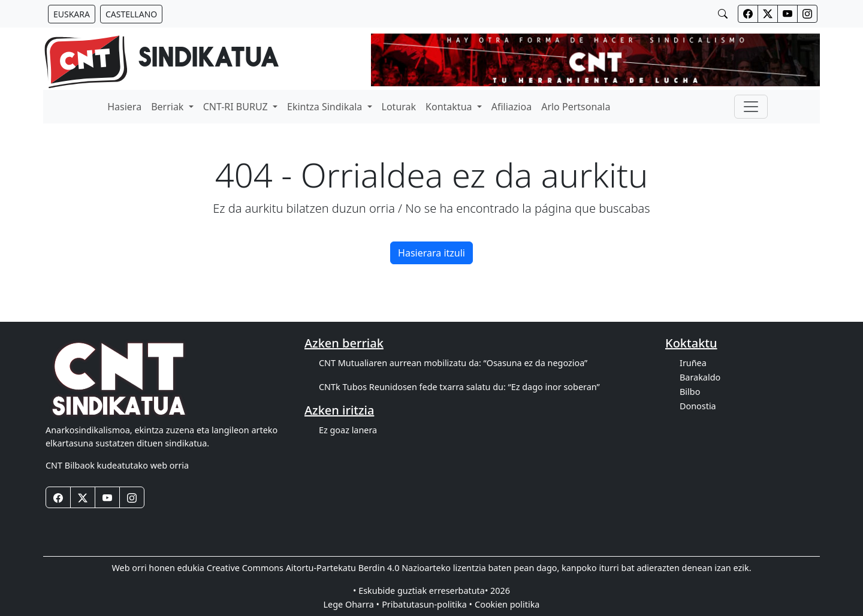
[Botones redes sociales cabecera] (748, 14)
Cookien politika (507, 604)
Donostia (698, 406)
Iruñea (693, 363)
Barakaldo (700, 377)
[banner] (161, 60)
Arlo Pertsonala (576, 107)
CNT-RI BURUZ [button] (237, 107)
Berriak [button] (168, 107)
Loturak (399, 107)
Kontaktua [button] (450, 107)
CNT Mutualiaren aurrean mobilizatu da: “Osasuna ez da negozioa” (453, 363)
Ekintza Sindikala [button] (326, 107)
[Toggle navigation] (751, 107)
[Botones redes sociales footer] (58, 497)
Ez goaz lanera (348, 430)
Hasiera (124, 107)
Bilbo (690, 392)
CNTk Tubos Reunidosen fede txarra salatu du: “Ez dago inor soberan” (459, 387)
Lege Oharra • (351, 604)
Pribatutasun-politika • (427, 604)
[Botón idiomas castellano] (131, 14)
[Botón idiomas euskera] (72, 14)
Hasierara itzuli (431, 253)
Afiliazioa (512, 107)
